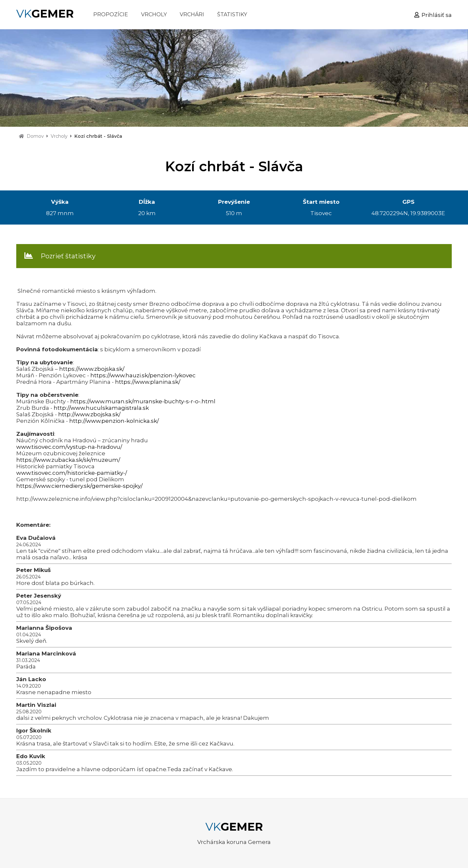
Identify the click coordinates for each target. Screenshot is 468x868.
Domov (35, 136)
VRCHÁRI (192, 14)
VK (45, 14)
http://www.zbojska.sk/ (89, 414)
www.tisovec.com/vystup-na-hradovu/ (69, 447)
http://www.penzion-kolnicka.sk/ (114, 421)
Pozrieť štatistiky (68, 256)
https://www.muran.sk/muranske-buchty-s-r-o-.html (143, 401)
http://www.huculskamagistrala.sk (101, 408)
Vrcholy (59, 136)
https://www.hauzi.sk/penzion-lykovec (143, 375)
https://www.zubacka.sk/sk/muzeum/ (68, 460)
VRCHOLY (154, 14)
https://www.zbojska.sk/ (92, 369)
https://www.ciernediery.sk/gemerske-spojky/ (79, 486)
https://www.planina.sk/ (148, 382)
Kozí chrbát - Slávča (98, 136)
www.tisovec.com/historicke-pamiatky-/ (72, 473)
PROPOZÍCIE (111, 14)
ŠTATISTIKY (232, 14)
